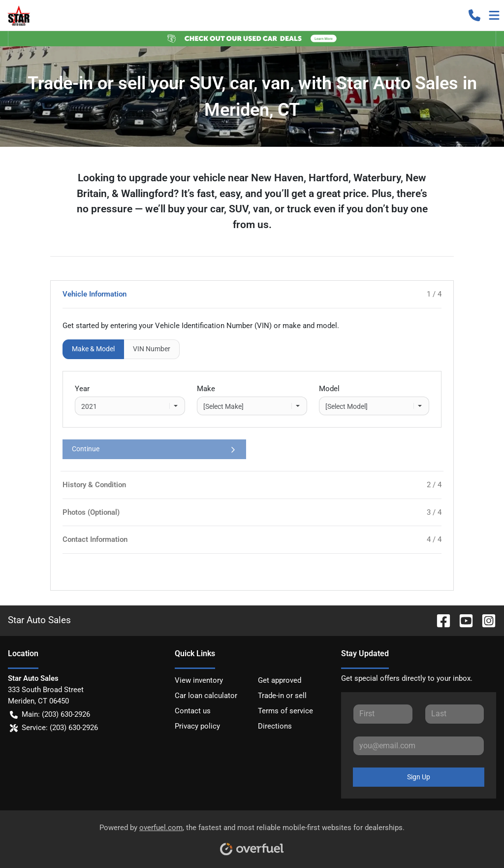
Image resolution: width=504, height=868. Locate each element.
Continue (154, 449)
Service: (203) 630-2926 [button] (54, 728)
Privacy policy (197, 726)
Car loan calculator (206, 696)
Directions (275, 726)
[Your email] (419, 746)
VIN (152, 349)
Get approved (280, 680)
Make (206, 389)
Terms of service (285, 711)
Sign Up (419, 777)
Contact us (193, 711)
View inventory (199, 680)
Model (329, 389)
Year (82, 389)
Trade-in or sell (282, 696)
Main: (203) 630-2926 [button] (50, 715)
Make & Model (93, 349)
